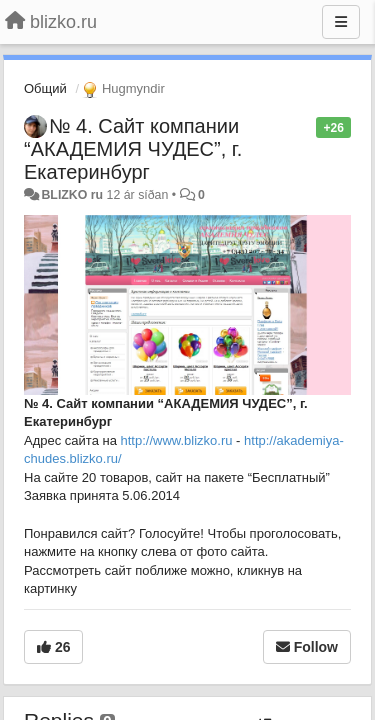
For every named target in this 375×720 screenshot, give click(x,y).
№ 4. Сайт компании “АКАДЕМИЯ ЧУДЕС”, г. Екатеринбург (133, 149)
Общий (45, 88)
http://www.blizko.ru (177, 440)
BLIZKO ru (73, 195)
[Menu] (341, 22)
